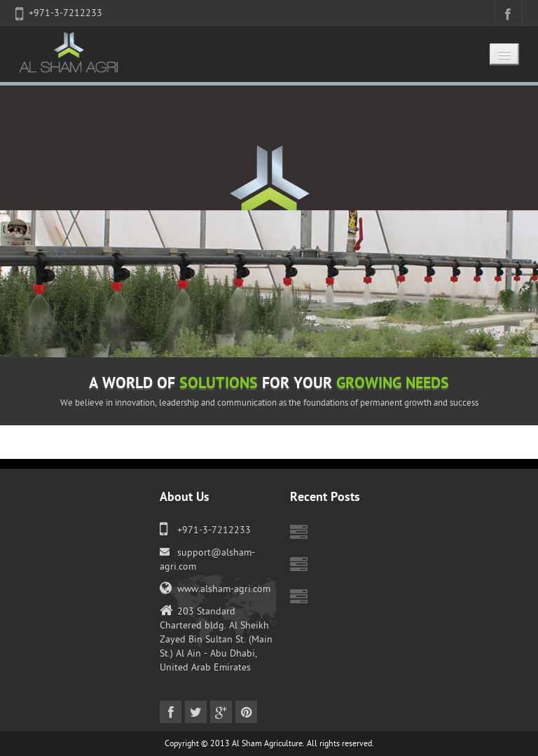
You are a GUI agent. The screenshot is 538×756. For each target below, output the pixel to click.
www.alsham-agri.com (224, 589)
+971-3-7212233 (65, 13)
